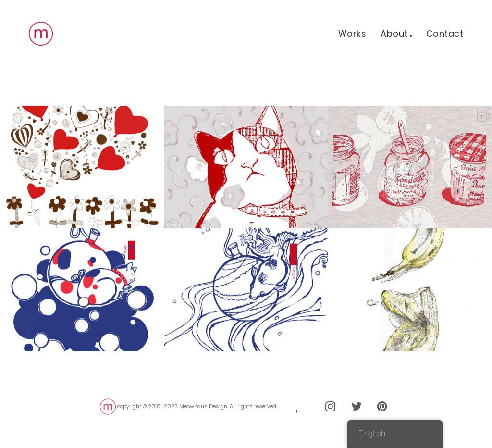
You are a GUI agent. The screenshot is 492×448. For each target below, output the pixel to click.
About (394, 33)
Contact (445, 33)
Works (352, 33)
